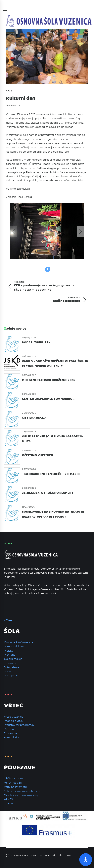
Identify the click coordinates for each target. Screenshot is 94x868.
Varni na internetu (15, 787)
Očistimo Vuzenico (38, 455)
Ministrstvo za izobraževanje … (23, 795)
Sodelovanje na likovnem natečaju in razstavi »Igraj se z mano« (53, 514)
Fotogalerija (11, 667)
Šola (9, 91)
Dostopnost (11, 675)
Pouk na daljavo (14, 646)
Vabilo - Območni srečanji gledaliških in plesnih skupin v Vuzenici (55, 364)
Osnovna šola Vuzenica (19, 642)
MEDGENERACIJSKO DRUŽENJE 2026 (49, 380)
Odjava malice (13, 659)
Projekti (9, 651)
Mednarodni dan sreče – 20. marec (51, 474)
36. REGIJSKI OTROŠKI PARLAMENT (48, 493)
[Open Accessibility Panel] (86, 860)
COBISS (9, 803)
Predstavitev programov (19, 725)
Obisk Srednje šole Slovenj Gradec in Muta (53, 439)
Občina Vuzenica (15, 778)
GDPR (8, 671)
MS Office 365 (13, 783)
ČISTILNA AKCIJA (34, 418)
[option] (47, 231)
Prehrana (10, 655)
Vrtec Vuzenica (14, 717)
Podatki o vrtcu (14, 721)
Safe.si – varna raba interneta (22, 791)
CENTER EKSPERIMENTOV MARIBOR (48, 399)
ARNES (8, 799)
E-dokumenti (12, 663)
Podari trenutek (36, 343)
